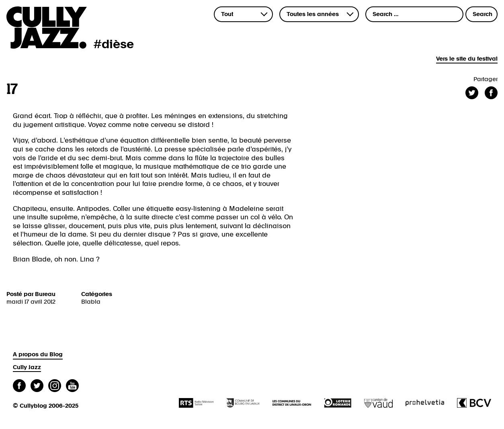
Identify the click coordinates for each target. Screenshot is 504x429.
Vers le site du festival (467, 59)
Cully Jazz (27, 367)
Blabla (91, 302)
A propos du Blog (38, 354)
